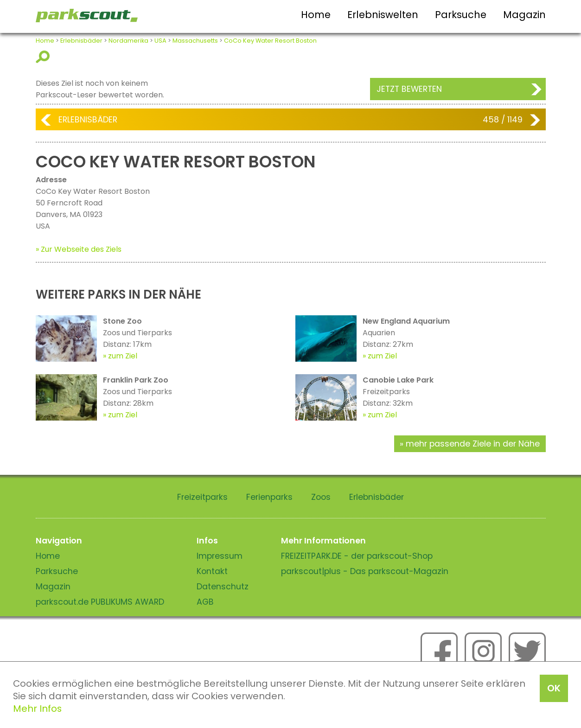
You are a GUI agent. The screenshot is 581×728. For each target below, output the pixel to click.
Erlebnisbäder (81, 41)
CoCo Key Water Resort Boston (270, 41)
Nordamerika (128, 41)
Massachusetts (195, 41)
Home (316, 15)
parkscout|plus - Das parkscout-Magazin (365, 571)
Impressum (220, 556)
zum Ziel (123, 356)
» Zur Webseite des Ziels (79, 249)
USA (160, 41)
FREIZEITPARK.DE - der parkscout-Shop (357, 556)
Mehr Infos (37, 709)
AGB (205, 602)
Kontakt (212, 571)
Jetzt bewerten (409, 89)
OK (554, 688)
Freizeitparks (202, 497)
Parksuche (461, 15)
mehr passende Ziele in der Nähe (473, 444)
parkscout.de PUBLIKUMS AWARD (100, 602)
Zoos (321, 497)
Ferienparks (269, 497)
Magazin (524, 15)
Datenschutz (223, 587)
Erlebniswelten (383, 15)
